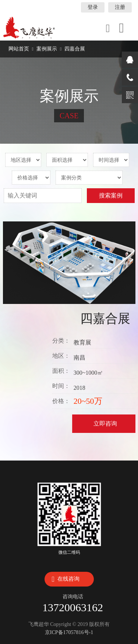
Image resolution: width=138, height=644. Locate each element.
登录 (93, 7)
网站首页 (19, 49)
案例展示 (47, 49)
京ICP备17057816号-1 (69, 632)
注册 (120, 7)
